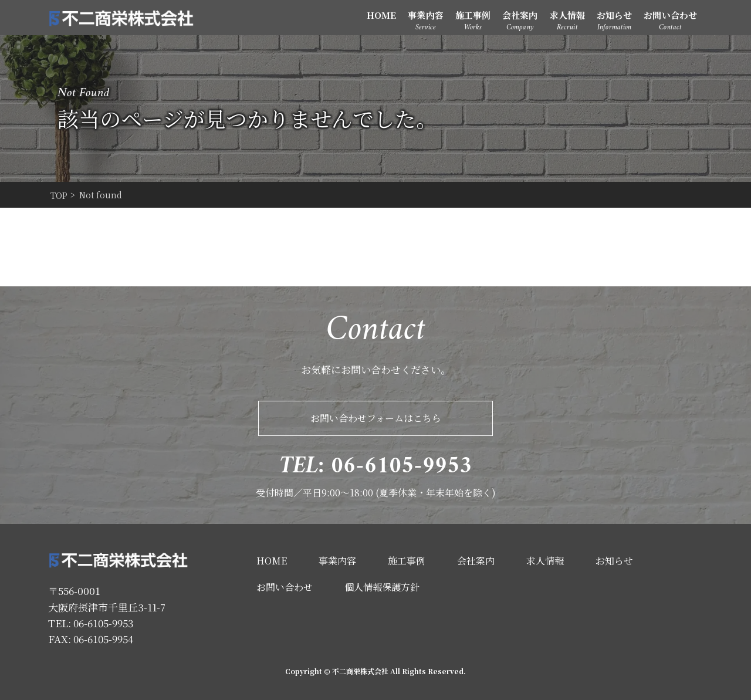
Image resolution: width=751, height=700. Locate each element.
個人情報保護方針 (382, 587)
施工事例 (473, 15)
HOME (381, 15)
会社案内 (520, 15)
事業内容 (425, 15)
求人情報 (567, 15)
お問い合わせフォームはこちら (376, 418)
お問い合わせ (670, 15)
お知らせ (614, 15)
